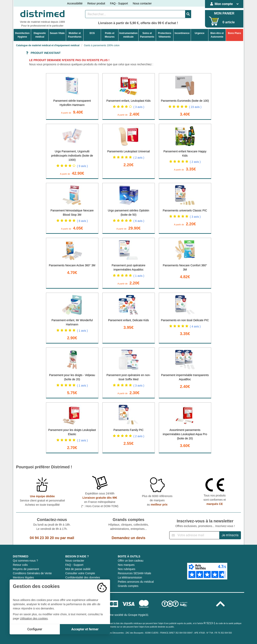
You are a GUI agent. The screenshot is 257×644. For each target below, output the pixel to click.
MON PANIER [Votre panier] (224, 13)
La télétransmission (130, 577)
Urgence (200, 33)
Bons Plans (234, 33)
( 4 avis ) (195, 326)
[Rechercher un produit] (135, 14)
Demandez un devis (128, 538)
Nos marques (126, 565)
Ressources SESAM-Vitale (135, 573)
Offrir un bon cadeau (131, 561)
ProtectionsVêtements (165, 35)
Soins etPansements (147, 35)
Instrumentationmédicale (128, 35)
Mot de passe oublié (78, 569)
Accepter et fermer (85, 629)
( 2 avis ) (139, 158)
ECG (92, 33)
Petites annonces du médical (136, 582)
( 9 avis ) (83, 166)
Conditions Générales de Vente (32, 573)
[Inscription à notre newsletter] (194, 535)
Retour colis (20, 565)
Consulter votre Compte (80, 573)
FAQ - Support (119, 3)
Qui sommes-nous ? (25, 561)
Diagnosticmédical (40, 35)
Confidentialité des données (83, 577)
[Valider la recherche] (188, 14)
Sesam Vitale (57, 33)
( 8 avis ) (83, 221)
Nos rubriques (127, 569)
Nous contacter (142, 3)
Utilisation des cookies (34, 618)
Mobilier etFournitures (75, 35)
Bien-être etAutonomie (217, 35)
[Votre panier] (214, 21)
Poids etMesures (110, 35)
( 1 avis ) (139, 276)
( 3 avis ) (139, 107)
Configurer (35, 629)
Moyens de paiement (26, 569)
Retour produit (96, 3)
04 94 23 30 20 (42, 538)
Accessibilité (75, 3)
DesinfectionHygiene (22, 35)
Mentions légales (23, 577)
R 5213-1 (209, 623)
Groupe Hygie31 (138, 615)
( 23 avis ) (195, 107)
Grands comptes (128, 586)
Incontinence (182, 33)
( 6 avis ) (139, 221)
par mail (67, 538)
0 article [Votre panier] (228, 22)
